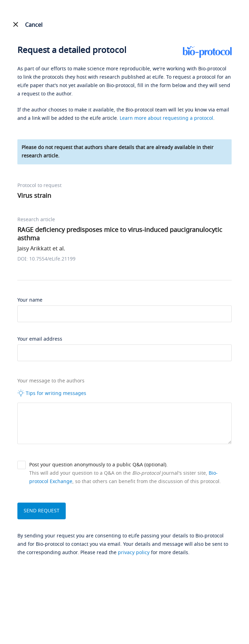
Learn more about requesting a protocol (166, 118)
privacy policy (134, 553)
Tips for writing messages (52, 393)
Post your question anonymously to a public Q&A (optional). (98, 465)
